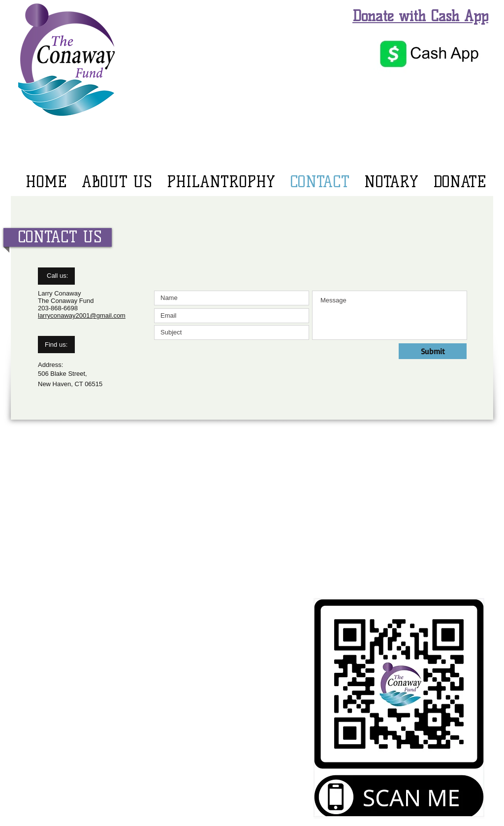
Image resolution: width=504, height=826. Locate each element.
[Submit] (433, 351)
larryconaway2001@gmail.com (82, 315)
